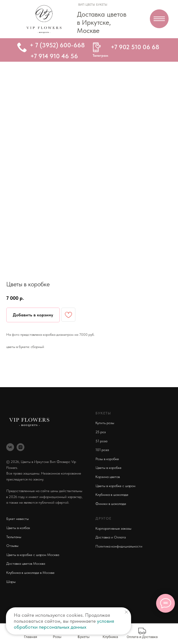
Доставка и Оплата (111, 537)
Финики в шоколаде (111, 504)
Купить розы (105, 423)
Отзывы (12, 546)
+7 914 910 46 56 (54, 56)
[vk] (10, 447)
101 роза (102, 450)
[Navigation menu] (159, 19)
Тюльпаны (14, 537)
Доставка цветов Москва (26, 563)
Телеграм (100, 55)
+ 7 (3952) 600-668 (57, 45)
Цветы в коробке (108, 468)
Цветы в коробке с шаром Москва (33, 555)
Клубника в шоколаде (112, 495)
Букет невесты (18, 519)
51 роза (101, 441)
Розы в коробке (107, 459)
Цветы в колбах (18, 528)
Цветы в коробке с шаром (115, 486)
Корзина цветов (108, 477)
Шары (11, 582)
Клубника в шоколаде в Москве (30, 573)
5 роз (102, 432)
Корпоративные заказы (113, 528)
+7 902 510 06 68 (135, 47)
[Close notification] (126, 612)
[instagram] (20, 447)
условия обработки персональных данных (64, 624)
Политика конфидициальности (119, 546)
